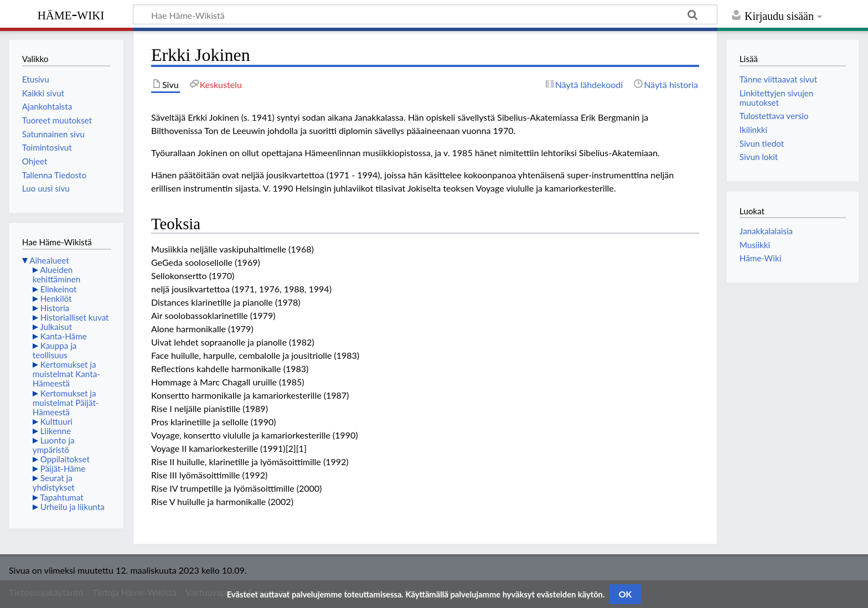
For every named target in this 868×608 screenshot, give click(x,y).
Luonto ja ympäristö (54, 445)
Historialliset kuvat (75, 317)
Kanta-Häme (64, 336)
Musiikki (755, 245)
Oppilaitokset (65, 459)
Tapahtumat (62, 497)
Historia (55, 308)
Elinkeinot (59, 289)
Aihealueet (49, 260)
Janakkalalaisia (766, 231)
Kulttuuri (56, 421)
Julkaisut (56, 327)
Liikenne (56, 431)
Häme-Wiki (71, 14)
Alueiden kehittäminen (56, 274)
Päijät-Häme (63, 468)
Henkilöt (56, 298)
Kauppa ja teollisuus (55, 350)
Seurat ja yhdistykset (54, 483)
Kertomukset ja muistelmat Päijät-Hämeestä (66, 403)
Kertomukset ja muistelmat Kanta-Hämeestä (66, 374)
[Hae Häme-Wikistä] (425, 14)
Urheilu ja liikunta (73, 507)
